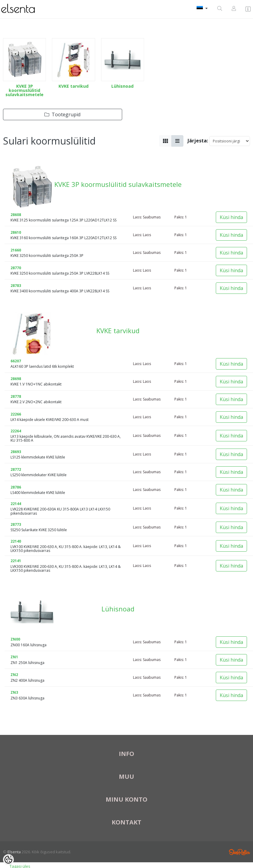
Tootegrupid (62, 114)
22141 (16, 561)
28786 (16, 487)
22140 (16, 541)
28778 (16, 396)
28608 (16, 215)
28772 (16, 469)
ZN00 (15, 639)
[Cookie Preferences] (8, 860)
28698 (16, 379)
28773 (16, 524)
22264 (16, 431)
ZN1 (14, 657)
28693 (16, 452)
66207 (16, 361)
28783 (16, 286)
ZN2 (14, 675)
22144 (16, 504)
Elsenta (14, 852)
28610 (16, 232)
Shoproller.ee (239, 852)
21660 (16, 250)
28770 (16, 268)
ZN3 (14, 692)
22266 (16, 414)
